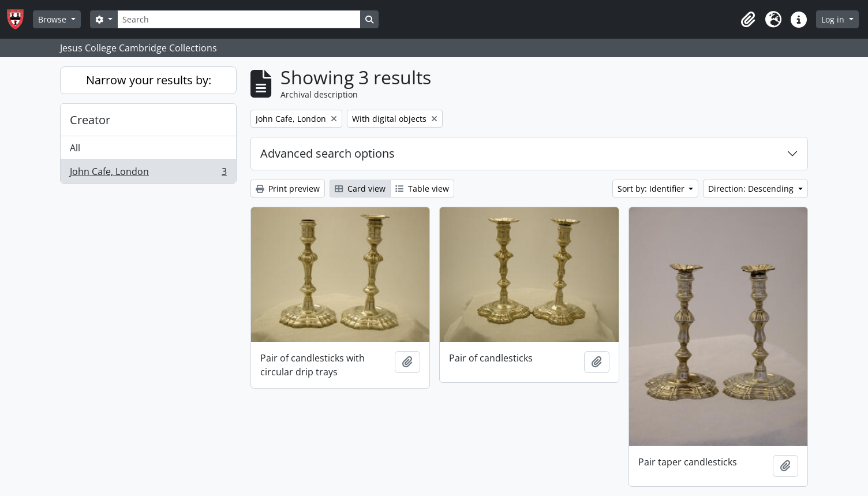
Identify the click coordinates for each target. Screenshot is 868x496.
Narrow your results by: (149, 80)
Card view (360, 189)
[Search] (239, 19)
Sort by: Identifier (652, 189)
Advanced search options (328, 153)
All (75, 148)
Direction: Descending (752, 189)
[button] (748, 20)
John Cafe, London (148, 174)
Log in (834, 19)
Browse (53, 19)
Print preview (288, 189)
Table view (422, 189)
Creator (90, 120)
